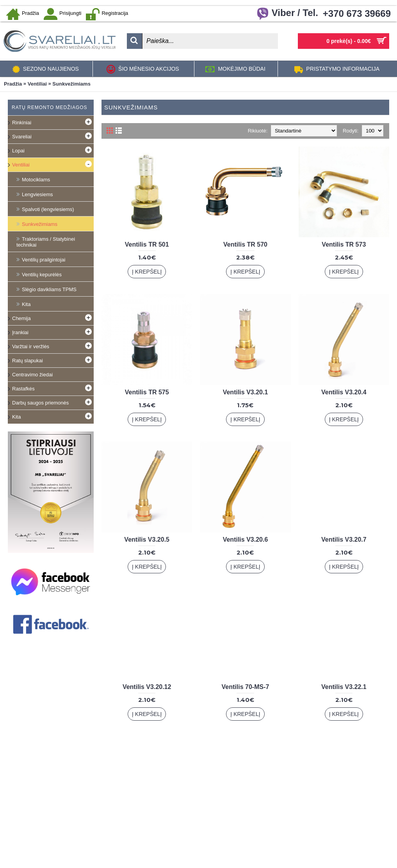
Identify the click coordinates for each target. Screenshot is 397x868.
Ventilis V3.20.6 (246, 540)
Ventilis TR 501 (147, 244)
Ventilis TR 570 (245, 244)
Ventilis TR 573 (344, 244)
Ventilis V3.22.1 (344, 687)
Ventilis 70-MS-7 (246, 687)
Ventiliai (37, 84)
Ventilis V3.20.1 (246, 392)
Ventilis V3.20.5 (147, 540)
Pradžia (13, 84)
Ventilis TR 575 (147, 392)
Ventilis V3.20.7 (344, 540)
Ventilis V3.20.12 (147, 687)
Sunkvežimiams (71, 84)
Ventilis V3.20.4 (344, 392)
